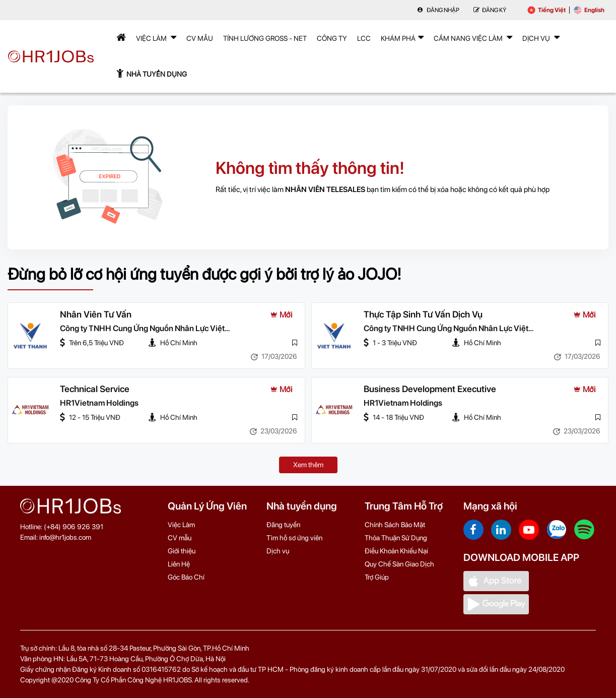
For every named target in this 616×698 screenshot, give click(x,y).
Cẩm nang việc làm (473, 37)
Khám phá (402, 37)
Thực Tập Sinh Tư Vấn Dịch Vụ (424, 315)
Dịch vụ (278, 551)
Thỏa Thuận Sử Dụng (396, 538)
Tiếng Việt (546, 10)
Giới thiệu (182, 551)
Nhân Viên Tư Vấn (96, 315)
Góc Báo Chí (186, 577)
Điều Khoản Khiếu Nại (396, 551)
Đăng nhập (438, 10)
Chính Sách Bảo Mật (395, 525)
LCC (364, 38)
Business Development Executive (430, 389)
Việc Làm (156, 37)
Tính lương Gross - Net (265, 38)
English (589, 10)
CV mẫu (200, 38)
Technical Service (95, 389)
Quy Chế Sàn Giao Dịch (399, 564)
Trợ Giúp (377, 577)
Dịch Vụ (541, 37)
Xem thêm (308, 465)
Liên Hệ (179, 564)
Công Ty (332, 38)
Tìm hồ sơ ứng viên (294, 538)
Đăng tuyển (283, 525)
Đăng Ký (490, 10)
